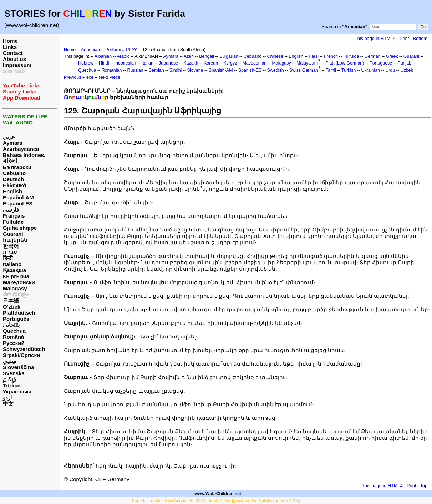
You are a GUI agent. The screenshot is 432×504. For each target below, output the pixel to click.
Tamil (331, 70)
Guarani (13, 234)
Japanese (168, 63)
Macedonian (254, 63)
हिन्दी (8, 258)
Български (17, 167)
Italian (148, 63)
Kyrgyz (230, 63)
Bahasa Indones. (24, 155)
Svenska (14, 373)
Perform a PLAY (121, 50)
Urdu (390, 70)
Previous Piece (79, 77)
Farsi (314, 56)
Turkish (349, 70)
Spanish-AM (221, 70)
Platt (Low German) (345, 63)
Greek (392, 56)
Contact (13, 53)
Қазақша (14, 270)
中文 (8, 404)
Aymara (12, 143)
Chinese (275, 56)
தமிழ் (9, 379)
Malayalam (307, 63)
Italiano (12, 264)
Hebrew (86, 63)
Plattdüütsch (19, 313)
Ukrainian (371, 70)
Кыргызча (16, 276)
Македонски (19, 282)
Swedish (276, 70)
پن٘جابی (11, 325)
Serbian (156, 70)
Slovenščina (19, 367)
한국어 (11, 246)
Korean (211, 63)
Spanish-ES (250, 70)
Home (10, 41)
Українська (17, 391)
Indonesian (125, 63)
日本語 (11, 301)
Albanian (103, 56)
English (12, 191)
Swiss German (304, 70)
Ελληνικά (14, 185)
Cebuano (14, 173)
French (331, 56)
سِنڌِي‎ (10, 361)
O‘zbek (12, 307)
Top (424, 486)
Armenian (90, 50)
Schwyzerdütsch (24, 349)
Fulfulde (13, 222)
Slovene (195, 70)
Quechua (14, 331)
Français (14, 216)
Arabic (123, 56)
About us (14, 59)
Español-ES (18, 203)
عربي (9, 137)
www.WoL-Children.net (218, 494)
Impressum (17, 65)
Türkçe (12, 385)
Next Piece (110, 77)
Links (10, 47)
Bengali (207, 56)
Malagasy (15, 288)
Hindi (104, 63)
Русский (14, 343)
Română (13, 337)
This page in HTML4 (375, 38)
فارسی (11, 210)
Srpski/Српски (21, 355)
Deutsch (13, 179)
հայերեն (15, 240)
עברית (10, 252)
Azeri (189, 56)
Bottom (420, 38)
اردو (7, 398)
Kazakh (191, 63)
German (373, 56)
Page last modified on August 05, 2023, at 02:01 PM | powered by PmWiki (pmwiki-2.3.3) (216, 501)
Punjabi (405, 63)
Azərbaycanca (21, 149)
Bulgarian (229, 56)
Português (16, 319)
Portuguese (381, 63)
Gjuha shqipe (20, 228)
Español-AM (18, 197)
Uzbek (406, 70)
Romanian (112, 70)
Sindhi (176, 70)
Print (404, 38)
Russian (135, 70)
